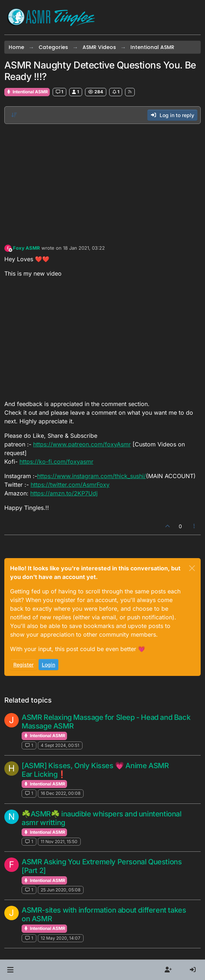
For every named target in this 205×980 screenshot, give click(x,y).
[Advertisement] (102, 182)
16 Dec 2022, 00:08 (61, 793)
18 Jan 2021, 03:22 (84, 248)
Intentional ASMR (27, 92)
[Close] (192, 568)
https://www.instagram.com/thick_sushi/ (92, 476)
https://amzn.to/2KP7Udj (64, 493)
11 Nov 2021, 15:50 (59, 841)
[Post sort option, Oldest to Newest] (14, 115)
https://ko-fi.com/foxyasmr (56, 462)
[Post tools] (195, 526)
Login (48, 665)
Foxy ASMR (26, 248)
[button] (10, 970)
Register (23, 665)
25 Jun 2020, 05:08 (61, 890)
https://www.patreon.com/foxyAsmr (82, 444)
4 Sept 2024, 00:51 (60, 745)
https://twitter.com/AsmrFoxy (70, 485)
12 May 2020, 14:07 (61, 938)
